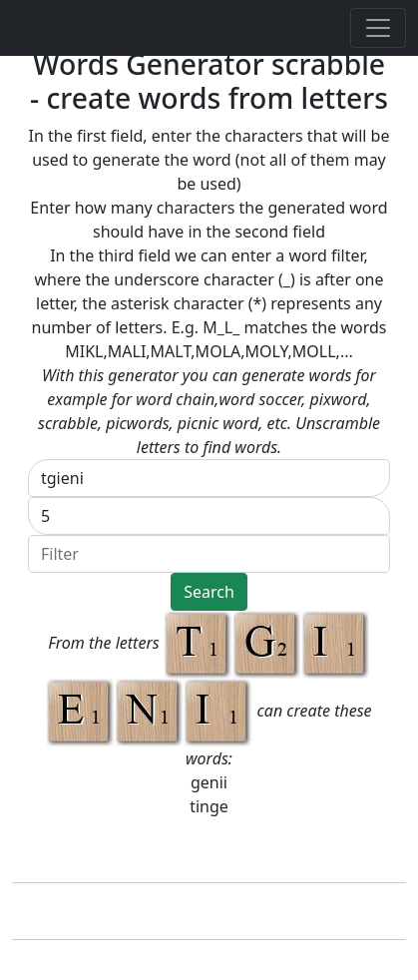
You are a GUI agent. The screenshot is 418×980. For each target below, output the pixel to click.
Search (209, 592)
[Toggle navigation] (378, 28)
